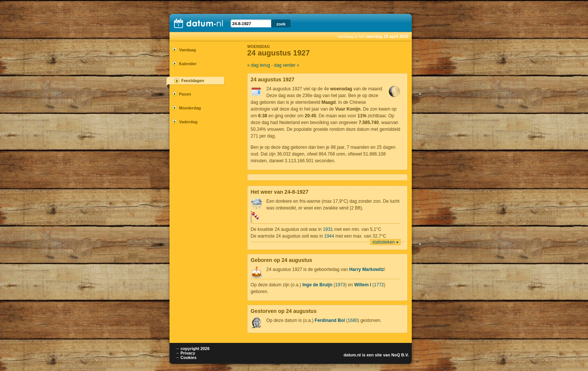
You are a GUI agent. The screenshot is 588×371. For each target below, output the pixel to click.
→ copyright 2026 (192, 349)
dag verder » (287, 65)
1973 (340, 285)
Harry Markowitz (367, 269)
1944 (329, 236)
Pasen (185, 94)
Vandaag (187, 50)
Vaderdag (188, 122)
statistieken (384, 242)
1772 (379, 285)
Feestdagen (193, 81)
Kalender (188, 64)
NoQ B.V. (400, 355)
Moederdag (190, 108)
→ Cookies (186, 358)
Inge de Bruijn (317, 285)
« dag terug (259, 65)
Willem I (363, 285)
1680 (353, 320)
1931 (328, 229)
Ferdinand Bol (330, 320)
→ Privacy (185, 353)
